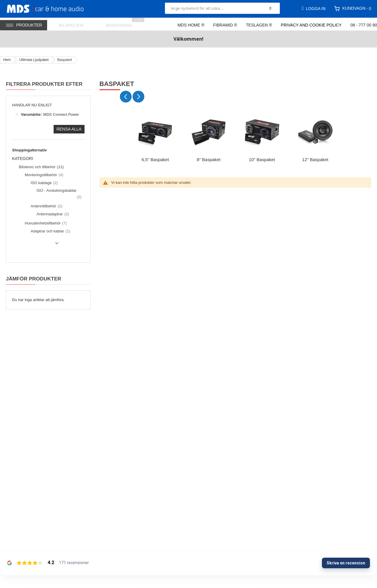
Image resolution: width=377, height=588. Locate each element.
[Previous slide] (126, 97)
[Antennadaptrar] (52, 214)
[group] (155, 138)
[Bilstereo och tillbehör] (40, 167)
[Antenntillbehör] (46, 206)
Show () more (37, 245)
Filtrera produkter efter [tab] (44, 84)
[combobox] (222, 8)
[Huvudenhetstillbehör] (45, 223)
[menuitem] (75, 24)
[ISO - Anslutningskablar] (58, 194)
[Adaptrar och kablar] (50, 231)
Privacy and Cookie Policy (311, 25)
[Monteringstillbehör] (43, 175)
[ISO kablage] (43, 183)
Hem (7, 60)
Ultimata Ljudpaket (34, 60)
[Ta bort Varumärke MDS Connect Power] (17, 115)
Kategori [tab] (23, 159)
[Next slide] (138, 97)
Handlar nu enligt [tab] (32, 105)
